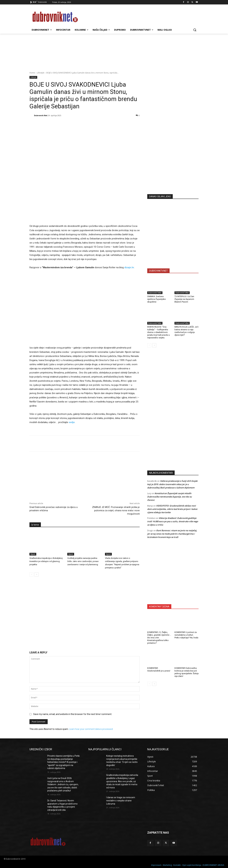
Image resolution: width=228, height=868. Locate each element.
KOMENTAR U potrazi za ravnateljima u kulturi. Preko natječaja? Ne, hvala (186, 635)
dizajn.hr (129, 267)
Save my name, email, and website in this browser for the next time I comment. (73, 714)
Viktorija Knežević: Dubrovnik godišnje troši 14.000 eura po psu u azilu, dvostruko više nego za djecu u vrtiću (173, 521)
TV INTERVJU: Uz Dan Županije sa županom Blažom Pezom (184, 299)
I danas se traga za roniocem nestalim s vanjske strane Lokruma (121, 801)
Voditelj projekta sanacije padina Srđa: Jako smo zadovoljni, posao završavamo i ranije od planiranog (83, 561)
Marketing (167, 865)
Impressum (156, 865)
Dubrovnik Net (41, 115)
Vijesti (33, 554)
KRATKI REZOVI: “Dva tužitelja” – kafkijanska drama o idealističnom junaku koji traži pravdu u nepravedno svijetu (158, 332)
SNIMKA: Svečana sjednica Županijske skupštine (156, 299)
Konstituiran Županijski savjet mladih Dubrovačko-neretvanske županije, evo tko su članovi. (169, 497)
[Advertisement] (173, 161)
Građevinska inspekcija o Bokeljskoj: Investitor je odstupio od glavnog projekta (46, 561)
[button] (195, 30)
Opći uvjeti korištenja (192, 865)
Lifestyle (41, 73)
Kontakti (177, 865)
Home (32, 73)
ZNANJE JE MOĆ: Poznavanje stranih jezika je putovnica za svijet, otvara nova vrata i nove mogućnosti (116, 510)
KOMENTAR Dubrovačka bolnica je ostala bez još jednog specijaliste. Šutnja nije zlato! (187, 672)
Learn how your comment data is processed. (91, 729)
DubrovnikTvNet (155, 293)
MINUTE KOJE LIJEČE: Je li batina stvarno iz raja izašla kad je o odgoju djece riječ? (186, 331)
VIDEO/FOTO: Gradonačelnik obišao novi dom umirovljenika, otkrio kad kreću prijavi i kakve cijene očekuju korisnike (172, 509)
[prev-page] (31, 575)
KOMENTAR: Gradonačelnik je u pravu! (159, 669)
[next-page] (36, 575)
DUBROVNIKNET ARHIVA (213, 865)
